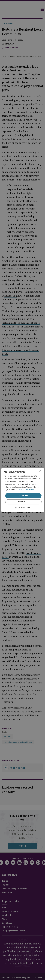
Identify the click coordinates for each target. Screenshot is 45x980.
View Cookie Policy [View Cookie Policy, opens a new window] (26, 490)
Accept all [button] (23, 496)
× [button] (40, 471)
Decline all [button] (23, 502)
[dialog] (22, 490)
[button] (22, 508)
